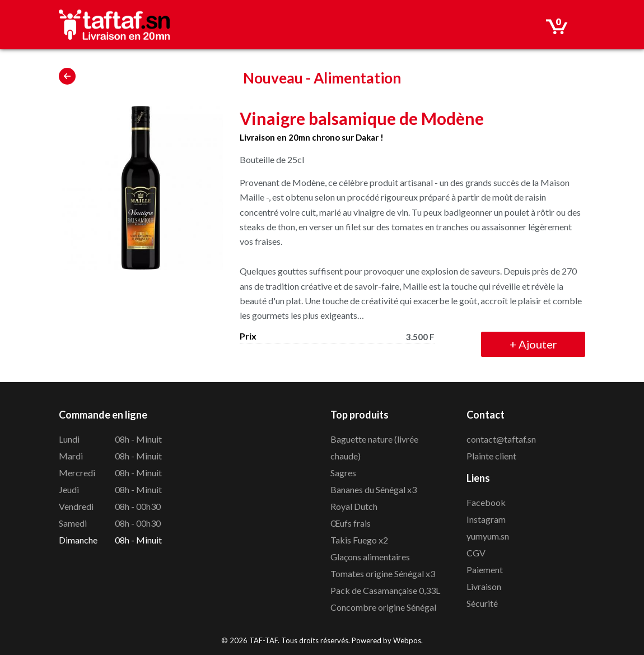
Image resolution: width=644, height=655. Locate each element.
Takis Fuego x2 (359, 540)
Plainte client (491, 456)
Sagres (343, 473)
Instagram (486, 519)
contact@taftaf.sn (501, 439)
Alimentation (357, 78)
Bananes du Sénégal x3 (374, 489)
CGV (476, 553)
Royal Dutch (354, 506)
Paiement (485, 570)
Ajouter (533, 344)
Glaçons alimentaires (370, 557)
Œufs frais (351, 523)
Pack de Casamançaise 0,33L (385, 590)
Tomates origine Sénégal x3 (383, 573)
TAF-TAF (263, 640)
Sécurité (482, 603)
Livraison (484, 586)
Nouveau (273, 78)
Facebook (486, 502)
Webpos (407, 640)
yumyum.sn (488, 536)
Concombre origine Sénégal (383, 607)
